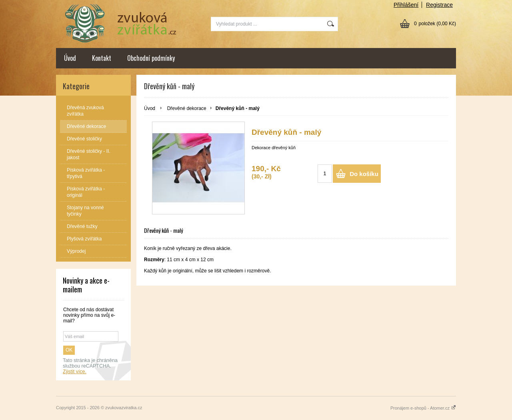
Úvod (70, 58)
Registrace (439, 5)
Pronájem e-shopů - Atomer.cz (423, 408)
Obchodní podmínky (151, 58)
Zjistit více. (75, 372)
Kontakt (102, 58)
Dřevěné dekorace (187, 108)
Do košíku (364, 174)
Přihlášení (406, 5)
